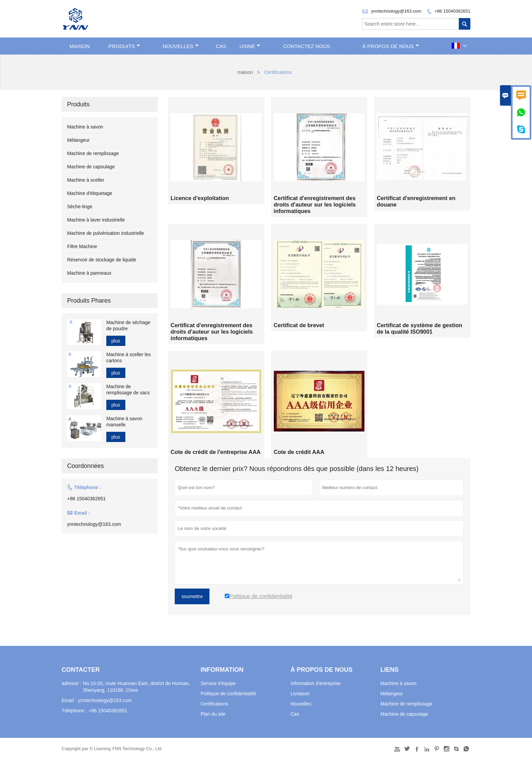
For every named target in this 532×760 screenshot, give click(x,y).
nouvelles (181, 46)
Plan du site (213, 714)
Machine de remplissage (93, 153)
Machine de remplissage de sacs (128, 390)
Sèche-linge (80, 207)
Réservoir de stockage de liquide (102, 260)
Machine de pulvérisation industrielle (106, 233)
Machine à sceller (86, 180)
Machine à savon (85, 127)
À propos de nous (391, 46)
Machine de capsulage (91, 167)
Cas (221, 46)
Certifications (214, 704)
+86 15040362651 (452, 11)
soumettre (192, 597)
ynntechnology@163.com (396, 11)
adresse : (72, 684)
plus (116, 341)
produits (124, 46)
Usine (250, 46)
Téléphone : (74, 711)
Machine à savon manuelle (124, 422)
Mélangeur (78, 140)
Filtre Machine (82, 246)
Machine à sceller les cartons (129, 358)
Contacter (81, 670)
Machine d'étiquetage (90, 193)
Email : (69, 701)
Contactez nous (307, 46)
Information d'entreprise (316, 684)
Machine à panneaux (89, 273)
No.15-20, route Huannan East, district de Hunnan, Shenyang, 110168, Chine (137, 687)
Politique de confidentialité (228, 694)
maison (80, 46)
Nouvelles (301, 704)
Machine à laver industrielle (96, 220)
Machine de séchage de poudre (128, 325)
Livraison (300, 694)
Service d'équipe (218, 684)
